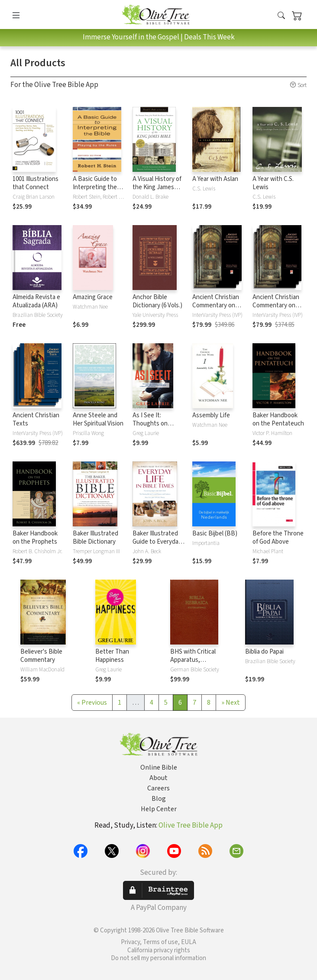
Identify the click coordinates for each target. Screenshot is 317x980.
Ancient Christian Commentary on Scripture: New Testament (216, 309)
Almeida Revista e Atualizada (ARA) (36, 301)
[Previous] (92, 703)
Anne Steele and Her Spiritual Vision (98, 419)
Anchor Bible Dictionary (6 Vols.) (157, 301)
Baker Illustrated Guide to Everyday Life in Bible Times (157, 542)
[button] (281, 16)
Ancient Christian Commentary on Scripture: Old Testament (276, 309)
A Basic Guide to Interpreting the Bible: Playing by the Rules (95, 191)
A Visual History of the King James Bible (157, 187)
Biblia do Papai (264, 652)
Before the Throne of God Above (278, 538)
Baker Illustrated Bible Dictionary (95, 538)
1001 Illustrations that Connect (36, 183)
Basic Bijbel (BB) (215, 534)
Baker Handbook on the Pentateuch (278, 419)
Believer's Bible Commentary (41, 656)
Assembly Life (211, 415)
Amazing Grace (93, 297)
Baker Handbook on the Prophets (35, 538)
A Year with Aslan (215, 179)
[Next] (231, 703)
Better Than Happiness (112, 656)
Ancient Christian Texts (36, 419)
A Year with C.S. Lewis (273, 183)
